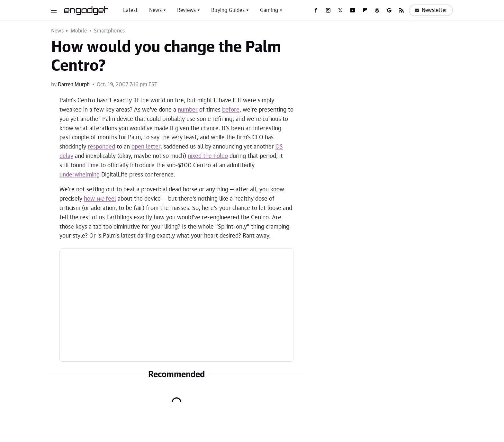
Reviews (186, 10)
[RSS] (401, 10)
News (155, 10)
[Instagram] (328, 10)
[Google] (389, 10)
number (188, 110)
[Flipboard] (365, 10)
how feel (100, 199)
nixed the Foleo (208, 156)
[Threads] (377, 10)
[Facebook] (316, 10)
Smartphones (109, 31)
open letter (146, 147)
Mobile (79, 31)
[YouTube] (353, 10)
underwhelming (80, 175)
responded (101, 147)
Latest (130, 10)
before (231, 110)
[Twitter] (340, 10)
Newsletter (431, 10)
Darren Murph (74, 85)
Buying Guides (228, 10)
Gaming (269, 10)
